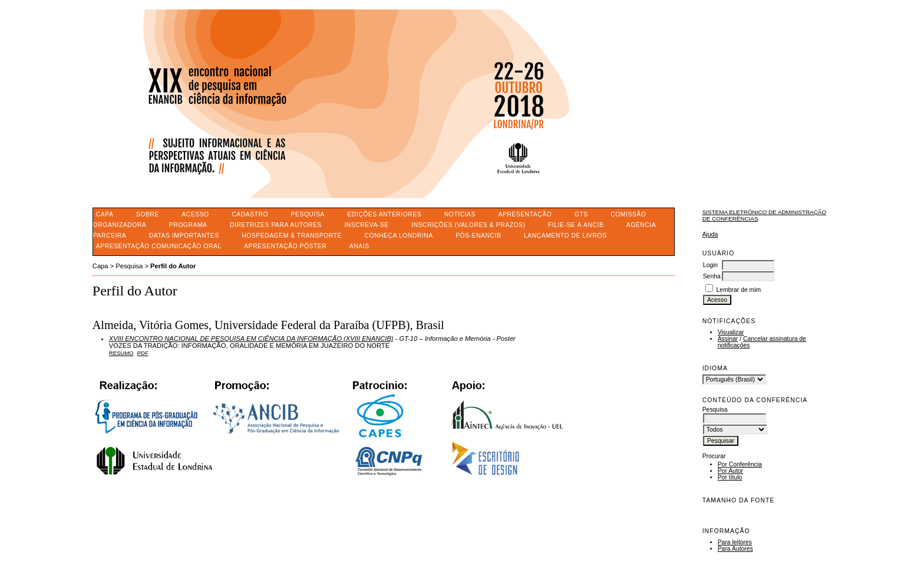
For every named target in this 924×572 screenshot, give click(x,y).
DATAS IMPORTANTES (184, 236)
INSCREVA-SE (366, 225)
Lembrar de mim (739, 290)
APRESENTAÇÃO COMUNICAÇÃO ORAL (159, 246)
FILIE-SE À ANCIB (576, 225)
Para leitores (735, 542)
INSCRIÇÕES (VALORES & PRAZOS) (468, 225)
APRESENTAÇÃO (525, 214)
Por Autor (730, 471)
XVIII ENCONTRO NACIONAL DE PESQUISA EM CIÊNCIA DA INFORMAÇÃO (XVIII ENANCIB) (251, 338)
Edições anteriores (384, 214)
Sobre (148, 214)
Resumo (121, 353)
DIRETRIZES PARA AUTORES (276, 225)
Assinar (728, 339)
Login (710, 265)
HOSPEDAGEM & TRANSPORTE (292, 236)
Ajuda (710, 234)
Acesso (195, 214)
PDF (143, 353)
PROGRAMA (188, 225)
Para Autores (735, 549)
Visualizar (731, 332)
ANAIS (359, 246)
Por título (730, 477)
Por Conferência (740, 464)
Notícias (460, 214)
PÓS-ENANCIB (478, 236)
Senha (712, 276)
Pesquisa (308, 214)
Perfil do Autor (173, 266)
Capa (105, 214)
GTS (581, 214)
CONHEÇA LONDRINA (398, 236)
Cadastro (250, 214)
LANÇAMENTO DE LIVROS (565, 236)
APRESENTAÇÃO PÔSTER (285, 246)
